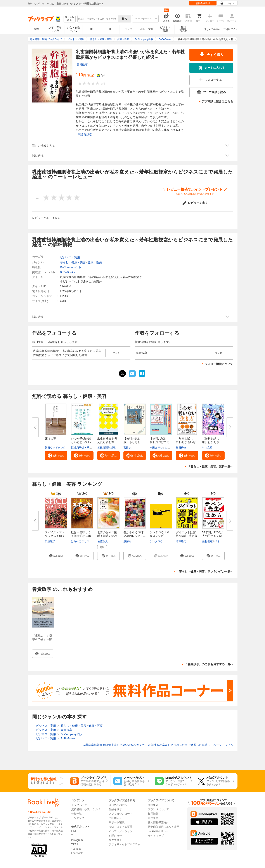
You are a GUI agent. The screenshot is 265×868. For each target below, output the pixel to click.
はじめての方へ (212, 29)
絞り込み (69, 19)
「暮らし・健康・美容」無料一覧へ (210, 466)
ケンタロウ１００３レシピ (160, 534)
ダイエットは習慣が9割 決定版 (187, 534)
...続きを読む (84, 134)
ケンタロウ (156, 541)
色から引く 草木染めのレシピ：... (135, 534)
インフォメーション (121, 831)
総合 (37, 29)
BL (92, 29)
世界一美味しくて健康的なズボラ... (81, 536)
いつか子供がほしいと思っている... (81, 442)
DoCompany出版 (71, 267)
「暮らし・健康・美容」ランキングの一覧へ (205, 572)
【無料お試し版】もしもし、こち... (133, 442)
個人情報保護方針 (158, 822)
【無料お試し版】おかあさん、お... (211, 442)
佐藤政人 (102, 541)
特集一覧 (76, 814)
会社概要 (153, 805)
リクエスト (115, 840)
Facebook (77, 853)
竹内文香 (207, 448)
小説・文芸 (147, 29)
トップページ (79, 805)
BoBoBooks (68, 272)
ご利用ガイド (230, 29)
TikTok (75, 844)
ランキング (78, 818)
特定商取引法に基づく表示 (164, 827)
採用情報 (153, 814)
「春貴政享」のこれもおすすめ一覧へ (209, 664)
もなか (169, 448)
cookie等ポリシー (158, 831)
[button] (56, 455)
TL (110, 29)
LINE (74, 831)
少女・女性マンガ (73, 29)
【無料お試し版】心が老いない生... (186, 442)
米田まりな (156, 448)
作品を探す (115, 809)
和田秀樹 (181, 448)
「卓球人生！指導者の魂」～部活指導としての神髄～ (42, 641)
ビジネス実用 (165, 29)
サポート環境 (117, 822)
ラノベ (128, 29)
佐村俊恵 (207, 541)
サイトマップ (156, 836)
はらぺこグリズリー (83, 541)
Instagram (77, 840)
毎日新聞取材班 (106, 448)
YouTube (76, 849)
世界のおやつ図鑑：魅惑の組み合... (107, 536)
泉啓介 (127, 541)
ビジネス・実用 (70, 257)
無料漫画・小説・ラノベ (86, 809)
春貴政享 (82, 64)
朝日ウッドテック (55, 448)
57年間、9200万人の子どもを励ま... (212, 536)
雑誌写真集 (184, 29)
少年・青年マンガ (55, 29)
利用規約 (153, 818)
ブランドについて (158, 809)
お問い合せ (115, 836)
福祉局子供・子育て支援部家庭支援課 (93, 448)
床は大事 (50, 439)
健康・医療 (95, 262)
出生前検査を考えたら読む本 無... (107, 442)
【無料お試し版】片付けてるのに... (160, 442)
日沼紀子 (50, 541)
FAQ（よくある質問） (122, 827)
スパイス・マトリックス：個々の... (55, 536)
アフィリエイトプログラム (125, 844)
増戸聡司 (181, 541)
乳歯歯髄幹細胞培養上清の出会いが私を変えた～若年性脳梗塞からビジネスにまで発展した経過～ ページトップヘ (158, 745)
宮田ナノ (129, 448)
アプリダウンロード (121, 814)
